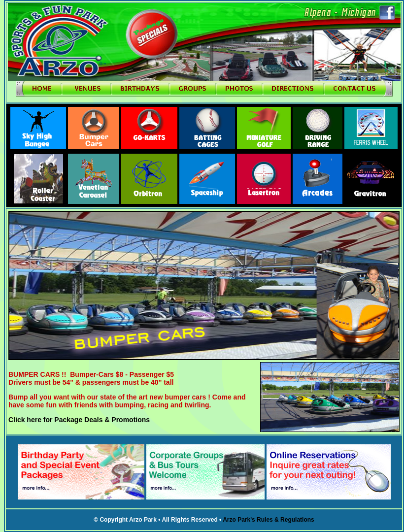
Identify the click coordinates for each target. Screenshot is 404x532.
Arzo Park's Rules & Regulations (269, 520)
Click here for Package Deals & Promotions (79, 420)
